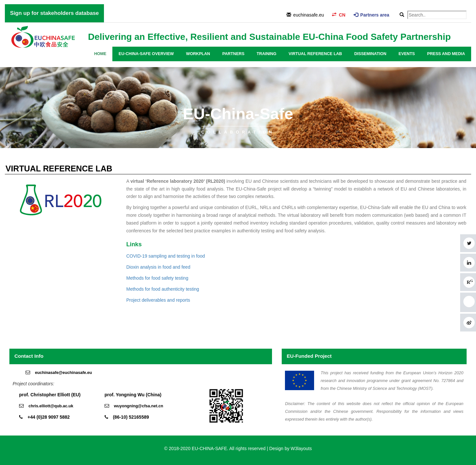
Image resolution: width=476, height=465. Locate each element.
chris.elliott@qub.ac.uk (51, 406)
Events (407, 54)
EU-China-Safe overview (146, 54)
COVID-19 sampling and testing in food (166, 256)
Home (100, 54)
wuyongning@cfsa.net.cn (139, 406)
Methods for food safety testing (157, 278)
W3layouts (301, 448)
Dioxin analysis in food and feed (158, 267)
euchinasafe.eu (309, 15)
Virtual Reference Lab (315, 54)
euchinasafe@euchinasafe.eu (63, 373)
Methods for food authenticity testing (163, 289)
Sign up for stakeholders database (54, 13)
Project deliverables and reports (158, 300)
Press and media (446, 54)
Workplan (198, 54)
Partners (233, 54)
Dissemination (370, 54)
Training (267, 54)
